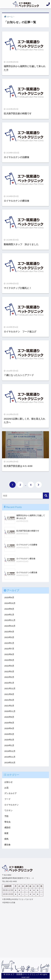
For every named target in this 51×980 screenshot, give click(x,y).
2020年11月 (10, 711)
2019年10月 (10, 763)
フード (7, 799)
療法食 (7, 845)
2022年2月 (9, 677)
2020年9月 (9, 717)
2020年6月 (9, 723)
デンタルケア (10, 793)
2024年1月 (9, 615)
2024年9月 (9, 609)
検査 (6, 833)
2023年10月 (10, 626)
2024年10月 (10, 603)
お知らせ (8, 782)
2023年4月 (9, 632)
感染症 (7, 827)
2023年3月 (9, 637)
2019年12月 (10, 751)
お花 (6, 788)
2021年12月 (10, 689)
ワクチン (8, 810)
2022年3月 (9, 672)
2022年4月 (9, 666)
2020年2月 (9, 740)
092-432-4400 (11, 881)
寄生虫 (7, 822)
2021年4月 (9, 700)
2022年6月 (9, 654)
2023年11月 (10, 620)
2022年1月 (9, 683)
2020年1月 (9, 745)
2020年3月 (9, 734)
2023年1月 (9, 643)
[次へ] (39, 485)
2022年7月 (9, 649)
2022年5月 (9, 660)
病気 (6, 839)
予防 (6, 816)
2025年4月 (9, 597)
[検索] (46, 496)
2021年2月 (9, 706)
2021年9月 (9, 694)
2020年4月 (9, 728)
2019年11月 (10, 757)
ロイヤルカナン (11, 805)
